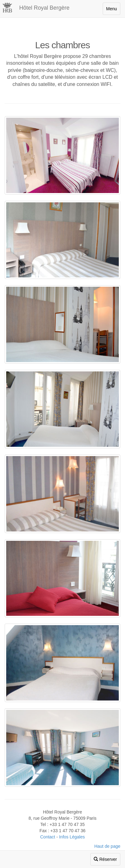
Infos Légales (72, 837)
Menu (112, 9)
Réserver (105, 859)
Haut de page (107, 846)
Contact (48, 837)
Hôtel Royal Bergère (44, 8)
